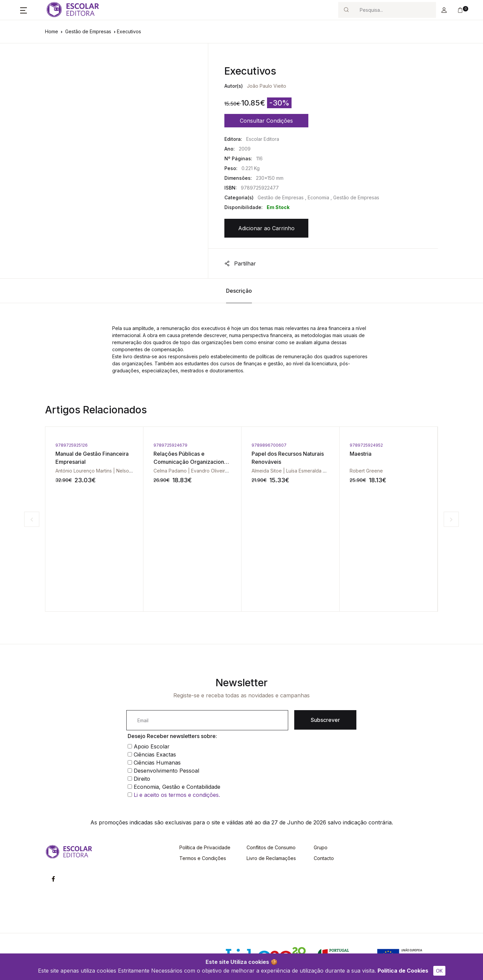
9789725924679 (170, 445)
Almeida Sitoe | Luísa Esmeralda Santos (295, 471)
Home (52, 31)
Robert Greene (366, 471)
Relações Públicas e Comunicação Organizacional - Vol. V (191, 462)
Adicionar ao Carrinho (266, 228)
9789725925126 (72, 445)
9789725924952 (366, 445)
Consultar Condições (266, 121)
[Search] (395, 10)
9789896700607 (269, 445)
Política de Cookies (403, 971)
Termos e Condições (203, 858)
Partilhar (240, 263)
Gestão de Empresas (88, 31)
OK (439, 971)
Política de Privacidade (205, 847)
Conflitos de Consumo (271, 847)
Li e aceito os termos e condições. (177, 795)
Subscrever (325, 720)
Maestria (361, 454)
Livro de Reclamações (271, 858)
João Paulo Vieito (267, 86)
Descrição (239, 291)
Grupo (321, 847)
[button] (24, 10)
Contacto (324, 858)
